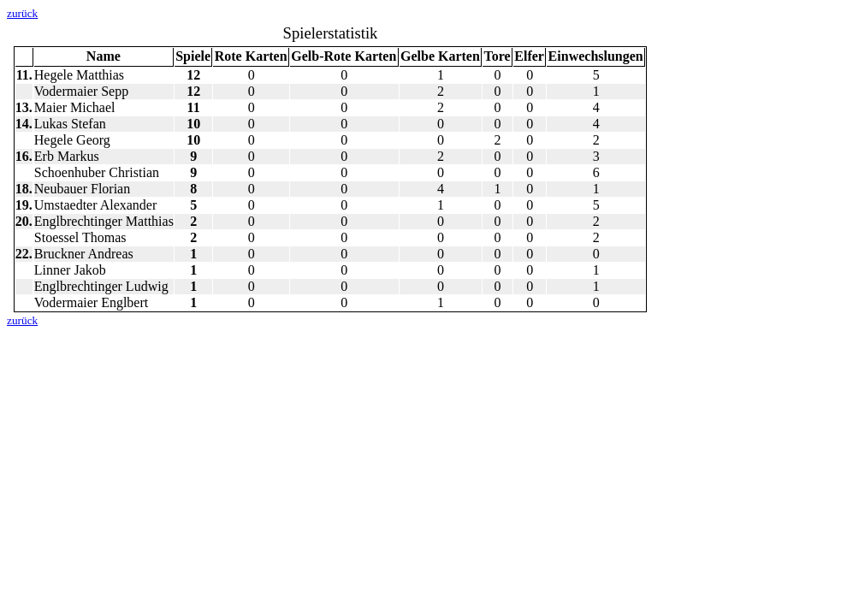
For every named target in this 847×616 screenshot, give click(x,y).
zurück (22, 13)
